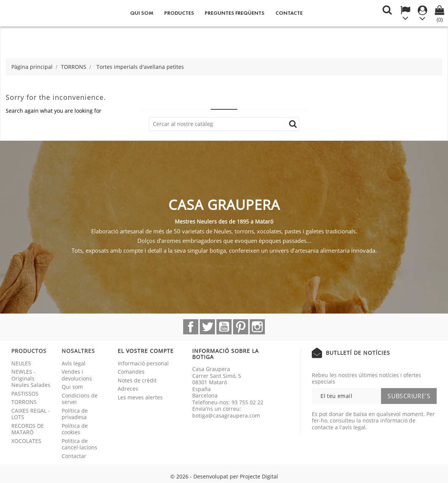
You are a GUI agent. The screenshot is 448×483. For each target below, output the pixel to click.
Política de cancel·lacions (79, 444)
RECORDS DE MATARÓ (28, 429)
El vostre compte (146, 351)
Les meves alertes (140, 397)
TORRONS (24, 402)
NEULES (21, 363)
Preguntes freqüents (235, 13)
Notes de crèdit (137, 380)
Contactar (74, 456)
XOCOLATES (26, 441)
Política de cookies (75, 429)
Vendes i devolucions (77, 375)
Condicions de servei (80, 399)
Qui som (142, 13)
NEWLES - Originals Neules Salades (31, 378)
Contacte (289, 13)
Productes (179, 13)
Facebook (191, 327)
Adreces (128, 389)
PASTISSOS (25, 394)
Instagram (257, 327)
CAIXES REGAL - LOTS (31, 414)
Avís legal (74, 363)
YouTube (224, 327)
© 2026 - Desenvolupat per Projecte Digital (224, 476)
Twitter (207, 327)
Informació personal (143, 363)
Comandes (131, 372)
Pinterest (241, 327)
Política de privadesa (75, 414)
